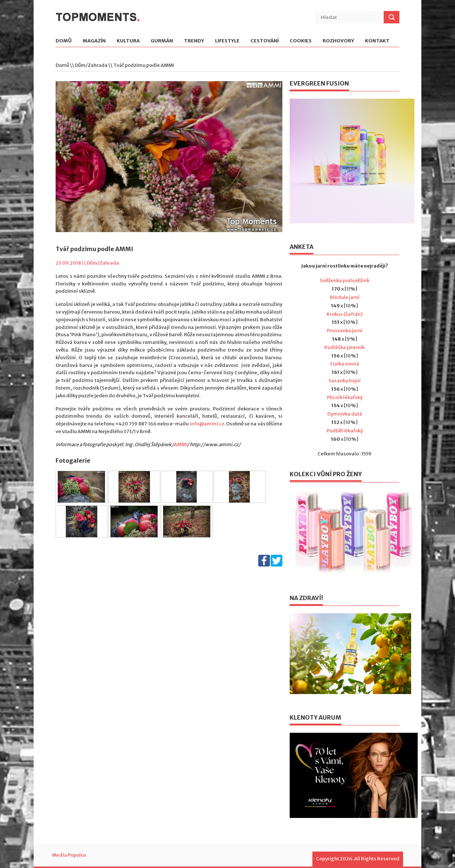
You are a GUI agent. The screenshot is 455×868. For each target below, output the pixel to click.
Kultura (128, 41)
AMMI (180, 445)
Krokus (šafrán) (345, 314)
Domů (64, 41)
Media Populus (69, 855)
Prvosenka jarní (345, 331)
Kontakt (377, 41)
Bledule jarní (345, 297)
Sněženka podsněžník (345, 281)
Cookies (301, 41)
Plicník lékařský (345, 397)
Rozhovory (338, 41)
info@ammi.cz (207, 424)
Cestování (265, 41)
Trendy (194, 41)
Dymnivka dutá (345, 414)
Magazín (94, 41)
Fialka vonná (345, 364)
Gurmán (162, 41)
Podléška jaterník (345, 347)
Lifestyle (227, 41)
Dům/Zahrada (91, 65)
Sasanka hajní (345, 381)
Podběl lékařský (345, 431)
